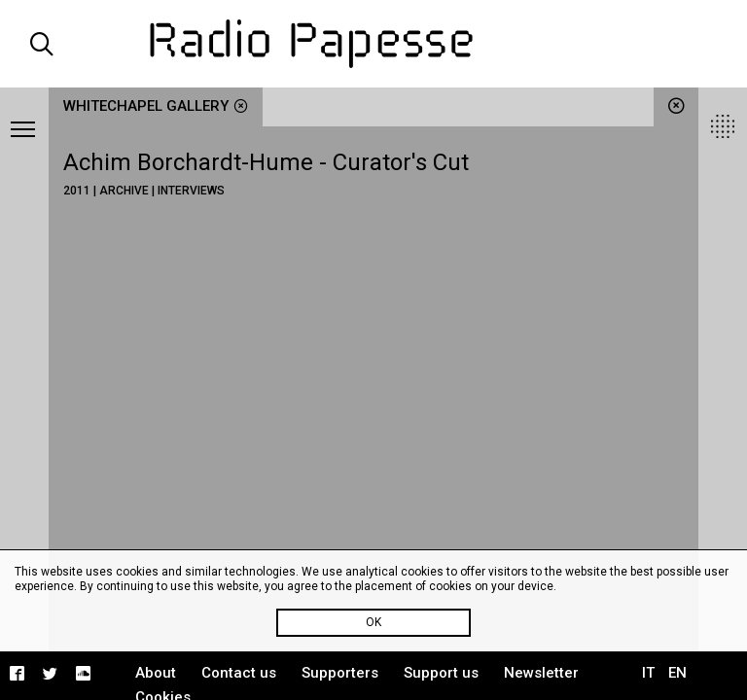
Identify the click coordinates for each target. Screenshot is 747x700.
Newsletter (541, 673)
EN (677, 673)
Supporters (340, 673)
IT (648, 673)
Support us (441, 673)
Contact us (239, 673)
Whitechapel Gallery (156, 106)
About (156, 673)
